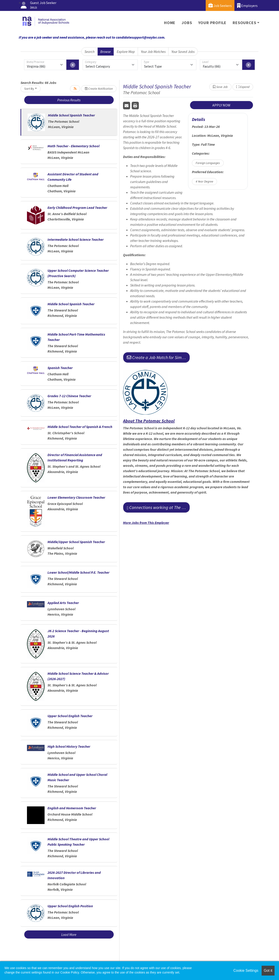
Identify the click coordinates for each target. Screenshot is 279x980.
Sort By (29, 89)
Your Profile (212, 23)
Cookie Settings (246, 971)
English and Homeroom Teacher (72, 808)
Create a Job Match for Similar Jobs (158, 357)
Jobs (187, 23)
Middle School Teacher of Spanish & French (80, 427)
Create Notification (99, 89)
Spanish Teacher (60, 368)
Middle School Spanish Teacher (71, 115)
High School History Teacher (69, 746)
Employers (247, 5)
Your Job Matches (153, 52)
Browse (106, 52)
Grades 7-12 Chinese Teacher (69, 396)
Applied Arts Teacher (63, 603)
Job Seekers (220, 5)
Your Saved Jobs (183, 52)
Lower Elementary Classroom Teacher (76, 497)
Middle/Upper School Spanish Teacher (76, 542)
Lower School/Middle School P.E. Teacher (78, 572)
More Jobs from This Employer (146, 523)
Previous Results (69, 100)
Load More (69, 934)
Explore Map (126, 52)
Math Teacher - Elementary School (73, 146)
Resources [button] (244, 23)
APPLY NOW (221, 105)
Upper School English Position (70, 906)
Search (89, 52)
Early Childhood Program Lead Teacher (77, 208)
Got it (268, 971)
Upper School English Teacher (70, 716)
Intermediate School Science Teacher (76, 239)
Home (170, 23)
